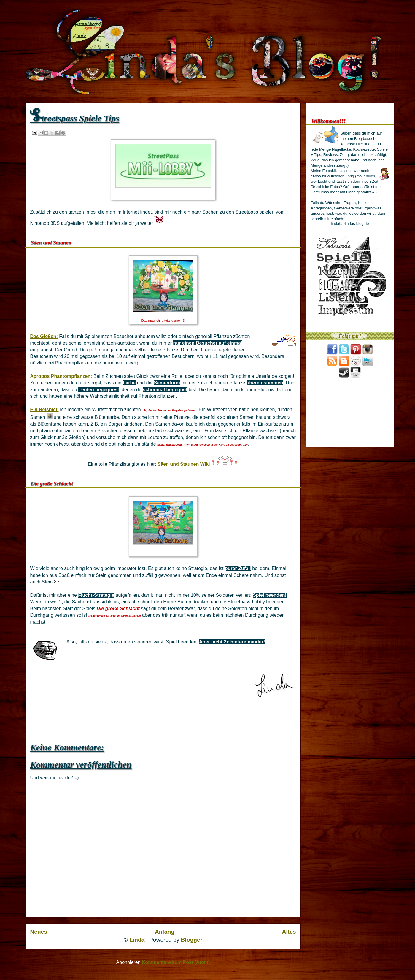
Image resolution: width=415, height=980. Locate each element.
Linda (137, 940)
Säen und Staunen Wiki (184, 464)
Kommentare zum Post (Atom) (176, 962)
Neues (39, 932)
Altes (289, 932)
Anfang (165, 932)
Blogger (192, 940)
